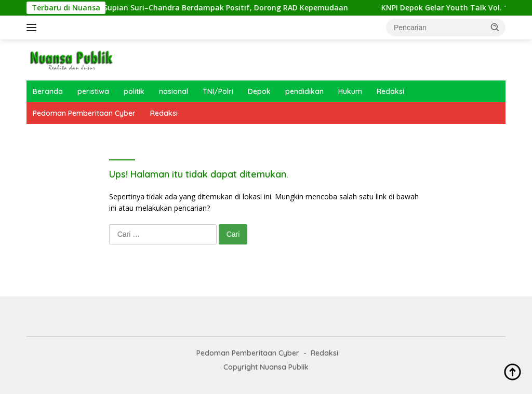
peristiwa (93, 91)
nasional (174, 91)
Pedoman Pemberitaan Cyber (84, 113)
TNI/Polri (218, 91)
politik (134, 91)
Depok (259, 91)
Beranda (48, 91)
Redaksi (390, 91)
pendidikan (304, 91)
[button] (495, 27)
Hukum (350, 91)
